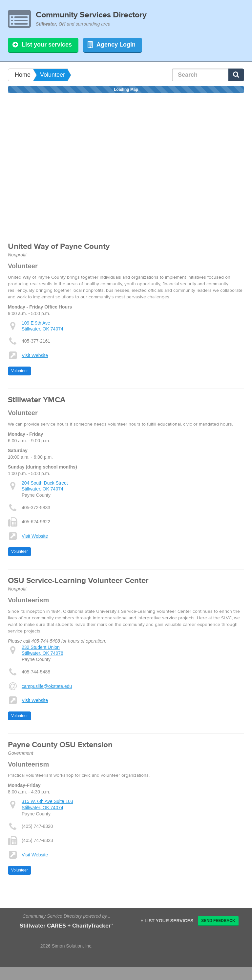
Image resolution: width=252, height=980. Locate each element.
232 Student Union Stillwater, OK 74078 (42, 650)
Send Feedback (218, 921)
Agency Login (112, 45)
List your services (42, 45)
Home (23, 75)
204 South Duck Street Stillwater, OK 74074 (45, 486)
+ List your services (167, 921)
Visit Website (35, 355)
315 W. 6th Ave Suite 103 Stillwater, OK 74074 (47, 804)
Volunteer (52, 75)
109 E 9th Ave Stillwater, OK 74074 (42, 326)
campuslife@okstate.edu (47, 686)
